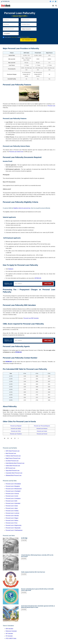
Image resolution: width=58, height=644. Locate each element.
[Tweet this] (11, 438)
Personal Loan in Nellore (12, 520)
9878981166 (38, 278)
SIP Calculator (9, 634)
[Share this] (8, 438)
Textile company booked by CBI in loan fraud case (33, 572)
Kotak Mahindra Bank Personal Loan (15, 463)
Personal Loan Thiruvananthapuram (42, 426)
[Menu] (53, 6)
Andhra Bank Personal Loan (13, 466)
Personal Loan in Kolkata (12, 511)
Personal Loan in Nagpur (12, 518)
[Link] (6, 6)
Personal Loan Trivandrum (16, 434)
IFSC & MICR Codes (11, 638)
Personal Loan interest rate (16, 152)
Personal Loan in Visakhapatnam (14, 530)
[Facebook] (50, 1)
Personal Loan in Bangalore (13, 486)
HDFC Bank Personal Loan (13, 451)
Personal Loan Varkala (16, 429)
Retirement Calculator (11, 631)
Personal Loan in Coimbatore (13, 498)
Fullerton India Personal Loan (13, 456)
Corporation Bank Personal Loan (14, 473)
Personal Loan (51, 106)
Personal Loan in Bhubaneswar (14, 489)
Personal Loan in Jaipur (12, 508)
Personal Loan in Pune (11, 523)
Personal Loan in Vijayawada (13, 528)
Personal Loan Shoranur (42, 429)
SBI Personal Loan (10, 468)
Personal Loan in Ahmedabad (13, 484)
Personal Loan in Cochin (12, 496)
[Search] (56, 6)
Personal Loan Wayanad (16, 426)
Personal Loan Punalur (42, 431)
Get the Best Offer (28, 40)
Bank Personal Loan (11, 453)
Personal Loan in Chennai (12, 494)
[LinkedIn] (56, 1)
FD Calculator (9, 636)
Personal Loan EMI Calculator (31, 318)
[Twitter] (53, 1)
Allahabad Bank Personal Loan (14, 475)
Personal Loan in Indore (12, 506)
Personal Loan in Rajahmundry (14, 525)
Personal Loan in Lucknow (12, 513)
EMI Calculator (9, 629)
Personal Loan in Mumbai (12, 516)
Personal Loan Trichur (16, 431)
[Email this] (5, 438)
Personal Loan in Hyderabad (13, 503)
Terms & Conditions (26, 37)
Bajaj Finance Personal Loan (13, 458)
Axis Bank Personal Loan (12, 461)
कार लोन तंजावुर (24, 538)
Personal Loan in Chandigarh (13, 491)
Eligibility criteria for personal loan (22, 208)
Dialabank (11, 269)
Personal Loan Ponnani (42, 434)
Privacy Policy (14, 37)
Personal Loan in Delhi (11, 501)
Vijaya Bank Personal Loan (13, 471)
